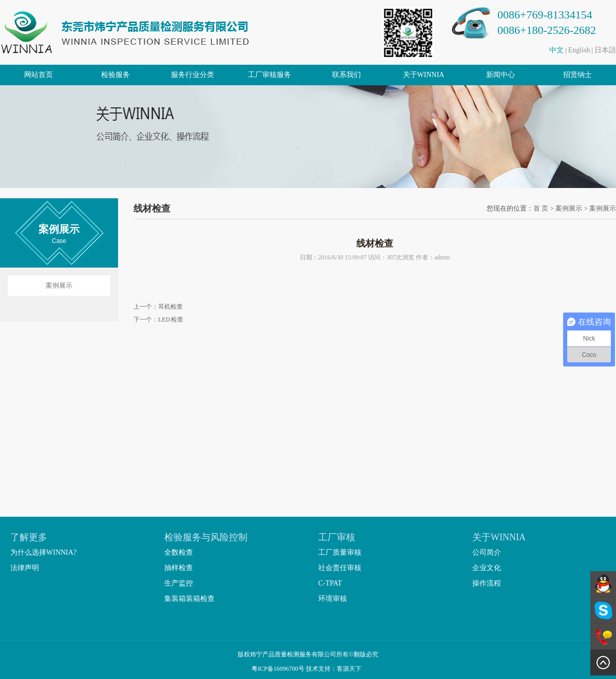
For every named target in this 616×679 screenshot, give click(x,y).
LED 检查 (171, 319)
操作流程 (487, 583)
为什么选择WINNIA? (43, 552)
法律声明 (25, 568)
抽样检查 (179, 568)
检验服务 (115, 75)
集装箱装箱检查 (189, 599)
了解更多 (29, 537)
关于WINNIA (424, 75)
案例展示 (59, 285)
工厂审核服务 (269, 75)
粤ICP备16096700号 (278, 669)
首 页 (541, 208)
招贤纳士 (577, 75)
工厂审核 (337, 537)
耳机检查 (170, 307)
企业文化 (487, 568)
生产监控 (179, 583)
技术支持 (318, 669)
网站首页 (38, 75)
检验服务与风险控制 (206, 537)
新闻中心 (500, 75)
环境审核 (333, 599)
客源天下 (351, 669)
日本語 (605, 50)
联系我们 (346, 75)
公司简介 (487, 552)
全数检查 (179, 552)
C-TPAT (330, 583)
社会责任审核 (340, 568)
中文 (556, 50)
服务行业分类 (192, 75)
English (579, 50)
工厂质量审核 (340, 552)
